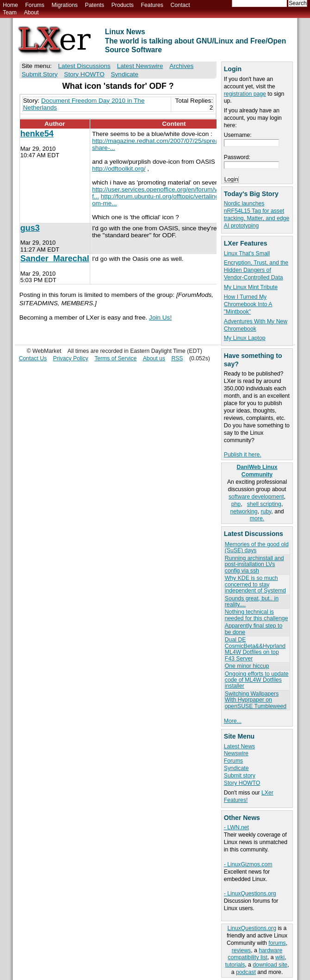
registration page (245, 94)
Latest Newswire (140, 66)
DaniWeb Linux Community (257, 471)
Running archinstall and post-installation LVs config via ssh (254, 564)
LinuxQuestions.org (252, 928)
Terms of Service (115, 358)
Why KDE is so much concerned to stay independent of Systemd (255, 584)
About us (154, 358)
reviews (241, 950)
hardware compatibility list (255, 954)
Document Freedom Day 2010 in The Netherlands (84, 104)
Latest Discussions (84, 66)
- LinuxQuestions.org (250, 894)
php (236, 504)
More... (233, 721)
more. (257, 518)
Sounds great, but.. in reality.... (252, 601)
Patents (95, 5)
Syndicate (236, 768)
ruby (266, 512)
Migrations (64, 5)
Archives (181, 66)
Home (10, 5)
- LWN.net (236, 827)
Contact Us (33, 358)
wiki (280, 957)
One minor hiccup (247, 666)
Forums (34, 5)
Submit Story (40, 74)
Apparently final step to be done (254, 629)
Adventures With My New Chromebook (256, 325)
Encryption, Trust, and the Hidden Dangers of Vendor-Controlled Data (256, 270)
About (31, 12)
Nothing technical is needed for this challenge (257, 615)
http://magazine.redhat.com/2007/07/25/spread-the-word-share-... (172, 144)
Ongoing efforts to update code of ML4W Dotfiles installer (257, 680)
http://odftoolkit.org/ (119, 169)
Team (10, 12)
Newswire (236, 753)
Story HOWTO (242, 783)
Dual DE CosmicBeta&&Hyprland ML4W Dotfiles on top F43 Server (255, 649)
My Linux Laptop (245, 338)
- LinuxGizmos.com (248, 864)
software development (256, 497)
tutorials (235, 965)
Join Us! (160, 317)
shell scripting (264, 504)
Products (123, 5)
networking (244, 512)
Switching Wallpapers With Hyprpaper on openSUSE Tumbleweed (256, 700)
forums (277, 943)
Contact (180, 5)
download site (270, 965)
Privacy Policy (71, 358)
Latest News (239, 746)
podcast (246, 972)
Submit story (240, 776)
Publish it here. (243, 455)
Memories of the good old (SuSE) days (257, 547)
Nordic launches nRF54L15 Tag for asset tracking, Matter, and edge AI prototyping (257, 215)
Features (152, 5)
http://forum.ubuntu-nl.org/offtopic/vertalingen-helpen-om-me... (170, 200)
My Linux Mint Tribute (251, 287)
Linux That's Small (247, 253)
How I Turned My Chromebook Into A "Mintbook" (248, 304)
